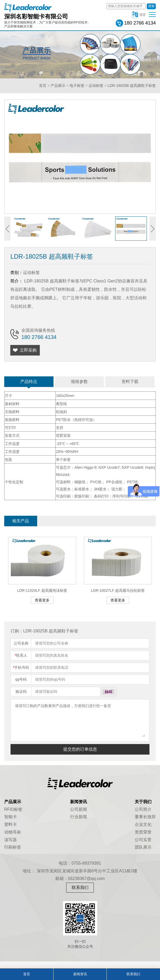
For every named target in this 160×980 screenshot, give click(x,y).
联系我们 (80, 887)
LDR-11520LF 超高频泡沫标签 (42, 590)
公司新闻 (79, 809)
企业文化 (143, 824)
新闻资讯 (80, 974)
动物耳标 (13, 832)
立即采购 (28, 350)
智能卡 (11, 817)
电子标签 (77, 86)
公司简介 (143, 809)
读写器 (11, 840)
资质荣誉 (143, 832)
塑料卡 (11, 824)
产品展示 (58, 86)
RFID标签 (13, 809)
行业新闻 (79, 817)
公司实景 (143, 840)
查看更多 (42, 600)
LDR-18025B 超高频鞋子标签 (132, 86)
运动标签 (96, 86)
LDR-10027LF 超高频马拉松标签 (118, 590)
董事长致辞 (145, 817)
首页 (43, 86)
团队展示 (143, 847)
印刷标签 (13, 847)
